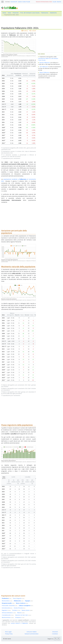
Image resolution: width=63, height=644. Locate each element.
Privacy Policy (9, 634)
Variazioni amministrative (31, 634)
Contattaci (55, 634)
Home (4, 13)
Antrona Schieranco (9, 613)
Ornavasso (20, 617)
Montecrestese (8, 617)
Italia (9, 13)
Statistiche (53, 13)
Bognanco (6, 610)
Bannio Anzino (27, 610)
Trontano (16, 610)
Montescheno (7, 601)
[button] (55, 639)
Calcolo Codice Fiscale (24, 2)
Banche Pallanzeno (45, 63)
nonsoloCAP (14, 2)
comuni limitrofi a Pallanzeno (19, 623)
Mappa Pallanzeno (44, 73)
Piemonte (16, 13)
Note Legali (8, 632)
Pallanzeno (45, 13)
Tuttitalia (7, 2)
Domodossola (7, 608)
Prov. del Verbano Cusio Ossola (30, 13)
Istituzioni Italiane (32, 632)
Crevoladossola (8, 615)
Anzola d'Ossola (20, 608)
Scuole (54, 2)
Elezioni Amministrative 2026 (44, 2)
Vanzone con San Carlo (23, 615)
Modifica (25, 31)
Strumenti (55, 632)
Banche (59, 2)
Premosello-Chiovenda (10, 606)
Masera (21, 613)
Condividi (33, 31)
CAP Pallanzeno (44, 67)
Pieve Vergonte (19, 598)
